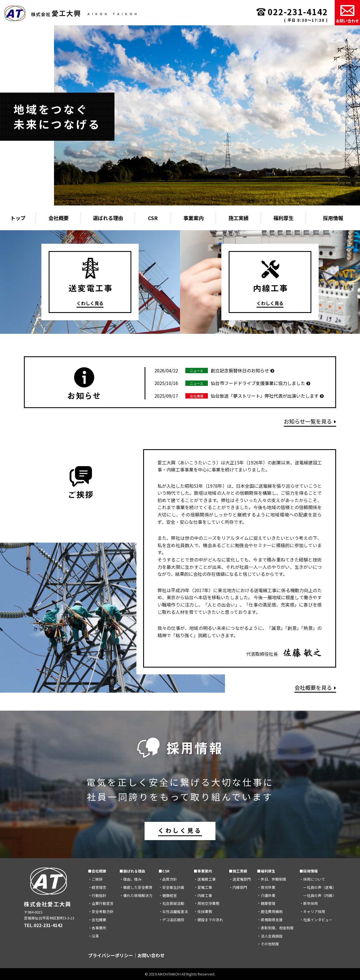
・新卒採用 (309, 903)
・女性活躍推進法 (173, 911)
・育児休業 (266, 887)
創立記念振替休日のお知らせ (214, 370)
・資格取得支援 (270, 920)
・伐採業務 (203, 911)
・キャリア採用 (312, 911)
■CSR (164, 871)
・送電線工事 (205, 879)
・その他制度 (268, 944)
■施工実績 (238, 871)
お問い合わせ (151, 955)
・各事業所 (97, 928)
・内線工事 (203, 895)
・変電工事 (203, 887)
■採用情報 (309, 871)
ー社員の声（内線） (318, 895)
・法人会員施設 (270, 936)
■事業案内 (203, 871)
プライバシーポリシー (111, 955)
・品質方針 (168, 879)
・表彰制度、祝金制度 (275, 928)
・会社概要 (97, 920)
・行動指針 (97, 895)
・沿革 (94, 936)
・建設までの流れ (208, 920)
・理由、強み (130, 879)
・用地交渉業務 (207, 903)
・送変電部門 (240, 879)
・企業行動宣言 (101, 903)
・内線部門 (238, 887)
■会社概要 (97, 871)
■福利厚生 (266, 871)
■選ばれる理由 (132, 871)
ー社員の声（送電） (318, 887)
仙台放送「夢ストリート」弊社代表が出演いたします (239, 396)
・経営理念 (97, 887)
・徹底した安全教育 (136, 887)
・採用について (312, 879)
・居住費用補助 (270, 911)
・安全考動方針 (101, 911)
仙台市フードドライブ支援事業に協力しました (232, 383)
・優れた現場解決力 (136, 895)
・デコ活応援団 (171, 920)
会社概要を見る (315, 688)
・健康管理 (266, 903)
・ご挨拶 (95, 879)
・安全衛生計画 (171, 887)
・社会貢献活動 (171, 903)
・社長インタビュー (316, 920)
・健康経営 (168, 895)
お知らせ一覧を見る (310, 421)
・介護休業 (266, 895)
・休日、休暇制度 (272, 879)
